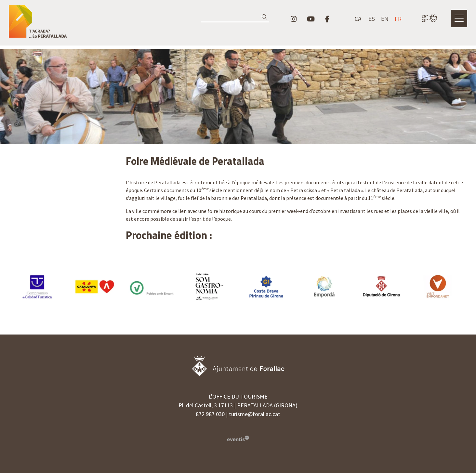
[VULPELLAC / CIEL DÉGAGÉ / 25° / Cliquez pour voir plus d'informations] (430, 19)
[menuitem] (294, 19)
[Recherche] (235, 17)
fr (398, 19)
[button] (265, 17)
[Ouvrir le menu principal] (459, 19)
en (385, 19)
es (372, 19)
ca (358, 19)
